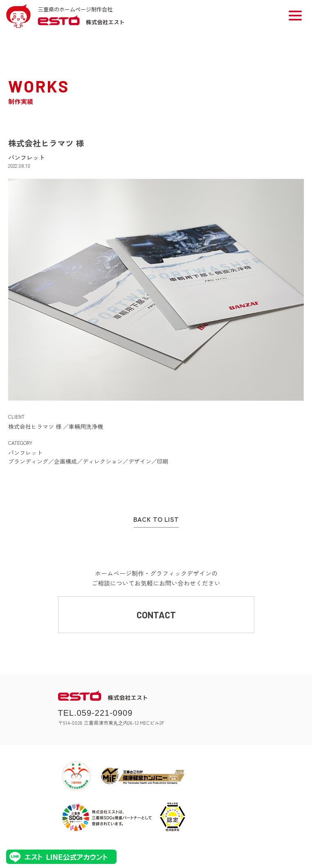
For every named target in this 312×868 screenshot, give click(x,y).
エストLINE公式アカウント (61, 857)
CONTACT (156, 615)
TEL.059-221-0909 (95, 713)
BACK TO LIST (156, 519)
